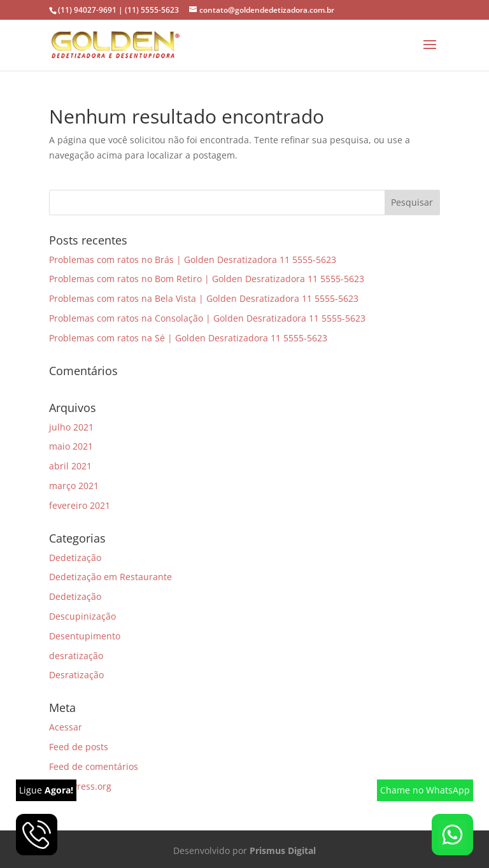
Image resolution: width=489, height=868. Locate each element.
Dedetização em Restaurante (110, 577)
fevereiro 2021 (80, 505)
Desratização (76, 675)
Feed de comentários (94, 766)
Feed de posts (79, 747)
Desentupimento (85, 636)
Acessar (66, 727)
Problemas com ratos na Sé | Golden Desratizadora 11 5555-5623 (188, 338)
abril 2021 (70, 466)
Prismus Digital (283, 850)
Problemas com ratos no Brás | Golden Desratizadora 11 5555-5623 (193, 260)
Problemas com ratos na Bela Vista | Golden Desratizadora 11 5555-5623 (204, 298)
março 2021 (74, 486)
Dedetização (75, 558)
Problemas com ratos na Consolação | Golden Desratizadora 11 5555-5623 (207, 318)
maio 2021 (71, 446)
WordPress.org (80, 786)
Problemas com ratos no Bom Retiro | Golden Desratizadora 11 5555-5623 (207, 279)
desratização (76, 656)
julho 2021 (71, 427)
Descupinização (82, 616)
